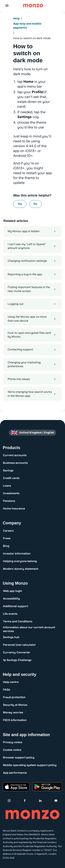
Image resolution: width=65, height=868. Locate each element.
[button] (7, 6)
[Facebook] (25, 800)
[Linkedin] (40, 800)
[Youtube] (56, 800)
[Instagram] (9, 800)
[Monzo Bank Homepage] (33, 6)
